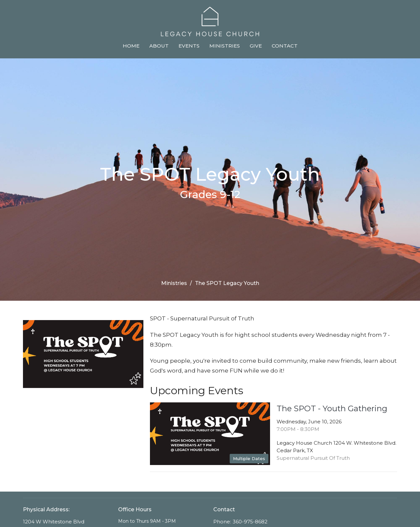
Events (189, 46)
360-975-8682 (250, 522)
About (159, 46)
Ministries (225, 46)
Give (256, 46)
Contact (285, 46)
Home (131, 46)
